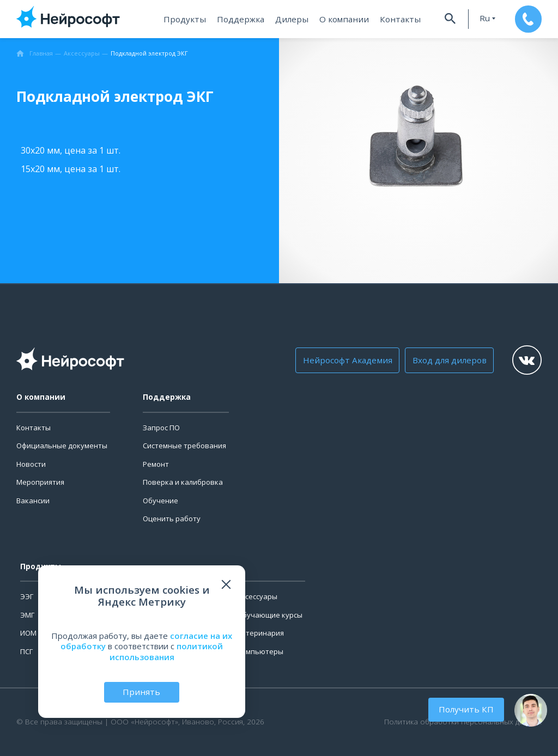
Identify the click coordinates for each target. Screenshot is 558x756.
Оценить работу (172, 519)
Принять (142, 692)
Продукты (190, 19)
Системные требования (184, 446)
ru (481, 18)
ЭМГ (27, 615)
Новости (31, 464)
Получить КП (468, 709)
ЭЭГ (27, 596)
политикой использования (166, 651)
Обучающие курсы (270, 615)
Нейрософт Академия (346, 360)
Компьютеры (260, 651)
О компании (344, 19)
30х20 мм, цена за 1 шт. (71, 150)
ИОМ (28, 633)
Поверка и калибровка (183, 482)
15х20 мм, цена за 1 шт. (71, 169)
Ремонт (156, 464)
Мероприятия (40, 482)
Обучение (160, 501)
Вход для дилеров (444, 360)
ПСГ (26, 651)
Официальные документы (62, 446)
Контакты (396, 19)
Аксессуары (257, 596)
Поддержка (244, 19)
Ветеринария (260, 633)
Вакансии (33, 501)
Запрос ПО (161, 428)
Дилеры (294, 19)
